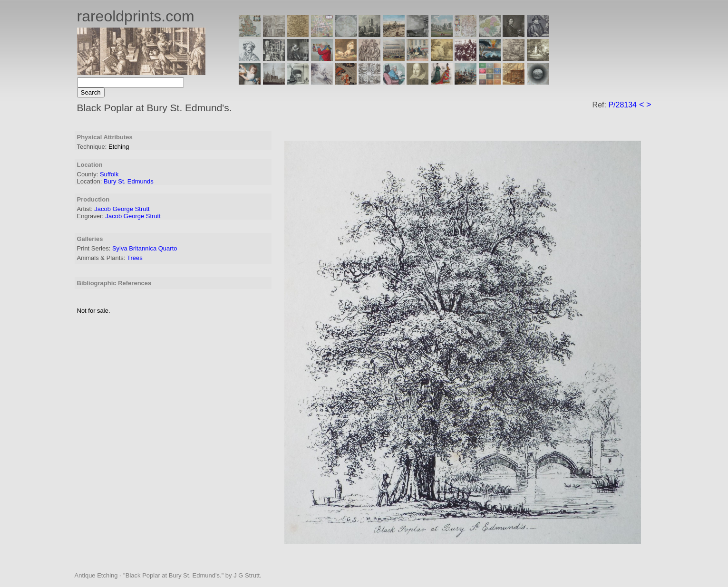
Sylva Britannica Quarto (145, 248)
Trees (135, 258)
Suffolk (109, 174)
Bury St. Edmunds (129, 181)
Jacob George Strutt (122, 209)
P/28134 (622, 105)
